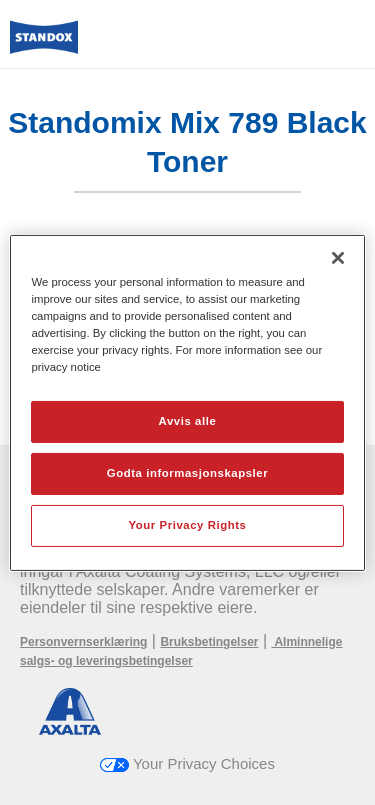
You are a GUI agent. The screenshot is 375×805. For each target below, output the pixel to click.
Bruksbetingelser (209, 642)
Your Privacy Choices (187, 763)
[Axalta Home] (44, 45)
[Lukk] (338, 257)
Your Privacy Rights (187, 525)
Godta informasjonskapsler (188, 473)
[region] (187, 402)
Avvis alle (188, 421)
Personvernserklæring (83, 642)
